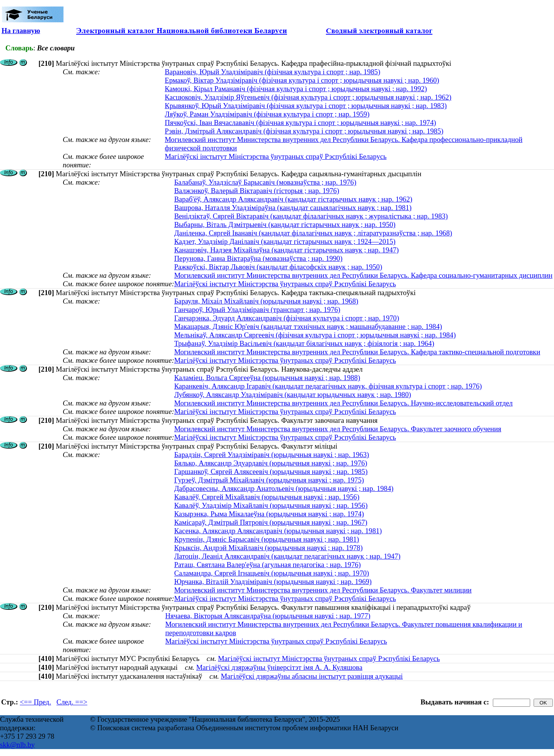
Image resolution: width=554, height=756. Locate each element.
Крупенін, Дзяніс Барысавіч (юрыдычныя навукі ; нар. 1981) (267, 539)
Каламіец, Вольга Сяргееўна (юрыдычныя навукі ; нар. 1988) (267, 378)
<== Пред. (36, 702)
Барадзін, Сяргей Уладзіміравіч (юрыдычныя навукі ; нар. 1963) (272, 455)
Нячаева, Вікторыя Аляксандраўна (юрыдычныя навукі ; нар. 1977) (268, 616)
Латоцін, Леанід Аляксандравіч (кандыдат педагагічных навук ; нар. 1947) (287, 556)
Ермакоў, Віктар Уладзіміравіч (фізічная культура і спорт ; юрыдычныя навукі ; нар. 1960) (302, 80)
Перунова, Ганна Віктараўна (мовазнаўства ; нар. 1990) (259, 258)
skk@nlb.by (17, 745)
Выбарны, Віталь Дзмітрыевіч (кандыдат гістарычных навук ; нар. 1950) (285, 224)
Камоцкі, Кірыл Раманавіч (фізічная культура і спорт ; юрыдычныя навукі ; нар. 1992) (296, 89)
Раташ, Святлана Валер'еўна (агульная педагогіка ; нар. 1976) (268, 565)
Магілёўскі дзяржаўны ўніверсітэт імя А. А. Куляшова (279, 667)
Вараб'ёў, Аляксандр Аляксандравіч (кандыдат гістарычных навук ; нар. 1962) (293, 199)
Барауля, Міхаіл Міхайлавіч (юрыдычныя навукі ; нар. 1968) (266, 301)
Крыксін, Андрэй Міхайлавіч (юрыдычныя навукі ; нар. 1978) (269, 548)
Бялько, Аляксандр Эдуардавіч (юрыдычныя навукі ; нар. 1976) (271, 463)
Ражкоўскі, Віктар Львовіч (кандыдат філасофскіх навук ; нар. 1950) (278, 267)
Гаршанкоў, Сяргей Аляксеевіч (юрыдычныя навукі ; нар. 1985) (271, 471)
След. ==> (72, 702)
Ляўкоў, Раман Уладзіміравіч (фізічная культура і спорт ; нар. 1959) (267, 114)
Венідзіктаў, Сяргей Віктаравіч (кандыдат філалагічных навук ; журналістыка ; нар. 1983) (311, 216)
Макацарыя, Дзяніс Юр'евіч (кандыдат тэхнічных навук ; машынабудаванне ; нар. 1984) (308, 326)
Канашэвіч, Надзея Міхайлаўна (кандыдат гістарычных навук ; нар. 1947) (287, 250)
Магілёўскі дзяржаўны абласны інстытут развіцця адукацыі (312, 676)
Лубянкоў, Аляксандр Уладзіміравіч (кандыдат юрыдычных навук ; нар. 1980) (293, 395)
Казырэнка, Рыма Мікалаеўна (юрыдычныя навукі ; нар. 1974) (269, 514)
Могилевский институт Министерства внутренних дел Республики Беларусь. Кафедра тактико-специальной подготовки (357, 352)
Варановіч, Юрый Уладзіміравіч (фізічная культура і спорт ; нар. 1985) (272, 72)
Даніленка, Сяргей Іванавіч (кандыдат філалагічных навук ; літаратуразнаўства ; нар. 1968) (313, 233)
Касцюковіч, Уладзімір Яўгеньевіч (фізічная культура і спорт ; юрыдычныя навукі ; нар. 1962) (308, 97)
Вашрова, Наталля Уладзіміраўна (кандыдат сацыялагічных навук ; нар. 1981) (293, 208)
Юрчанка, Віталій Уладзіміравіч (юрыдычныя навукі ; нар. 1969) (273, 582)
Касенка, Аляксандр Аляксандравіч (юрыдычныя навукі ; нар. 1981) (278, 531)
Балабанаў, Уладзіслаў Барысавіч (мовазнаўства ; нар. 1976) (265, 182)
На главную (21, 31)
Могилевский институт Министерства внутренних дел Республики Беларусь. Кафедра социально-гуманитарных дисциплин (363, 275)
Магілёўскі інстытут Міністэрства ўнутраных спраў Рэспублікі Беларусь (276, 156)
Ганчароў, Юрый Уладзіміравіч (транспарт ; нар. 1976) (257, 310)
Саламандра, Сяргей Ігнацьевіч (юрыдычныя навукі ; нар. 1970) (272, 573)
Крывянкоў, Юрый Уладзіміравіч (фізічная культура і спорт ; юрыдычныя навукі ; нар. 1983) (306, 106)
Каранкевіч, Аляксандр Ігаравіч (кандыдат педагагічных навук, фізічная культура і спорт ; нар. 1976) (328, 386)
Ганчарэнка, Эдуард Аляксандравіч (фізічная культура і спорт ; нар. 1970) (287, 318)
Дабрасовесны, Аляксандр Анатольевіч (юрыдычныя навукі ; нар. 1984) (284, 488)
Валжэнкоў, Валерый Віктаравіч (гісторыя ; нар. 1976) (257, 191)
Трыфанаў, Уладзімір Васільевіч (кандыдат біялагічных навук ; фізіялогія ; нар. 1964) (304, 343)
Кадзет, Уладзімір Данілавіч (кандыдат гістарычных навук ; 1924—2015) (285, 241)
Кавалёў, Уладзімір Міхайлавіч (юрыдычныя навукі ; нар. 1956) (271, 505)
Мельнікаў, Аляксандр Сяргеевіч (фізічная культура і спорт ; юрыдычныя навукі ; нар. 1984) (315, 335)
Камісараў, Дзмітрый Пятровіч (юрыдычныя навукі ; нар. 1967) (271, 522)
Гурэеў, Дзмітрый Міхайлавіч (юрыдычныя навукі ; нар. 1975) (269, 480)
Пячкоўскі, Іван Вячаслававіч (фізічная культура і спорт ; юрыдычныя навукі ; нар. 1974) (300, 123)
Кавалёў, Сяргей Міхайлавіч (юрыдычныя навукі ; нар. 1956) (267, 497)
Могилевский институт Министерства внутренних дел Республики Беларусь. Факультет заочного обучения (338, 429)
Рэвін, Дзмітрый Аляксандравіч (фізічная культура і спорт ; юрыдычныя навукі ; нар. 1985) (304, 131)
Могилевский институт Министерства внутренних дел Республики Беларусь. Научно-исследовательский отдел (344, 403)
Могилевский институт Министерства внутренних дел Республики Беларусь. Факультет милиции (323, 590)
